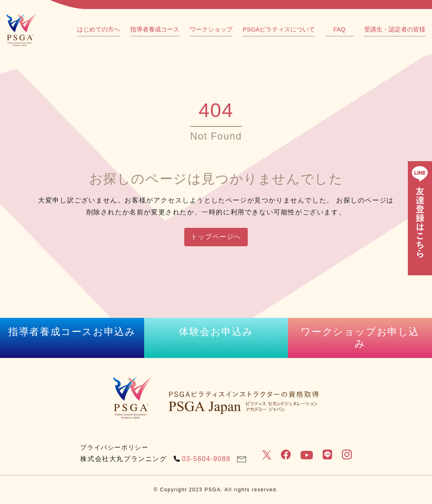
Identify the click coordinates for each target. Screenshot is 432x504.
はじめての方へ (98, 29)
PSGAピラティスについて (279, 29)
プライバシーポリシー (114, 447)
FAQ (339, 29)
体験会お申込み (216, 332)
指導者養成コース (155, 29)
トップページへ (216, 237)
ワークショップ (211, 29)
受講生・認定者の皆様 (395, 29)
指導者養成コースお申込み (72, 332)
